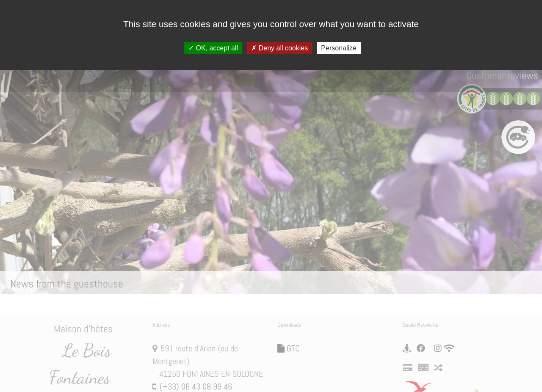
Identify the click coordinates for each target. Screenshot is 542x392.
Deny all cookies (279, 48)
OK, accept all (213, 48)
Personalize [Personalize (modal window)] (339, 48)
